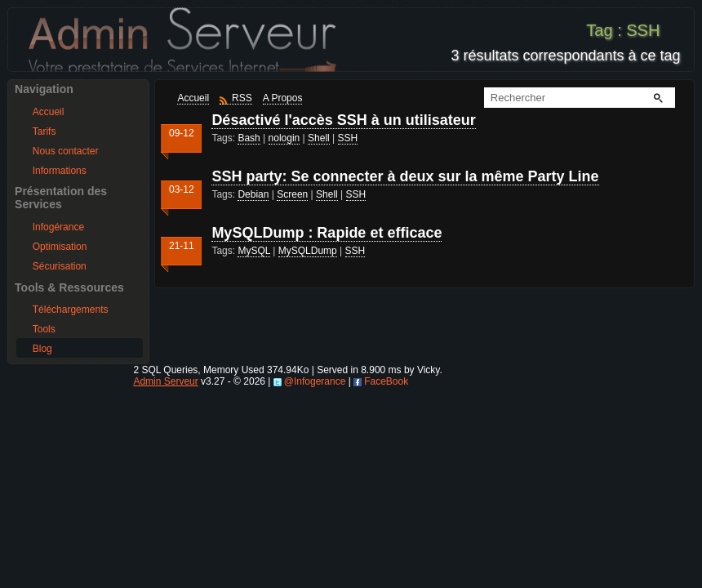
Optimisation (60, 247)
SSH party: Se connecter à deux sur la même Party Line (405, 176)
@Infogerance (315, 381)
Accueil (49, 112)
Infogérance (58, 227)
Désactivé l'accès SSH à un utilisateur (343, 120)
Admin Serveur (165, 381)
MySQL (254, 251)
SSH (348, 138)
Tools (44, 329)
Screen (292, 194)
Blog (42, 349)
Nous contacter (66, 151)
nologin (284, 138)
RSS (242, 98)
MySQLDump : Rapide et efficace (327, 233)
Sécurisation (60, 266)
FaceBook (386, 381)
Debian (253, 194)
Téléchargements (71, 310)
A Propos (283, 98)
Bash (249, 138)
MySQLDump (308, 251)
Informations (60, 171)
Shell (319, 138)
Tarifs (44, 131)
